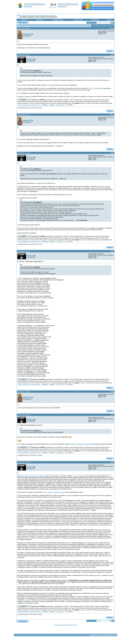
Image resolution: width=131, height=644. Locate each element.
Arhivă (112, 635)
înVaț (29, 100)
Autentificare (39, 20)
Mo (19, 100)
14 (106, 23)
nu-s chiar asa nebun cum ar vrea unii (33, 476)
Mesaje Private (78, 20)
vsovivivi (55, 492)
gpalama (27, 34)
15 (109, 23)
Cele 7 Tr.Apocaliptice (96, 88)
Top (115, 635)
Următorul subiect (71, 625)
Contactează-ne (94, 635)
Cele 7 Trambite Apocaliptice (81, 444)
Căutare (109, 20)
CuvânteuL (60, 105)
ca (47, 105)
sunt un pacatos (78, 476)
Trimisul (62, 492)
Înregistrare (24, 20)
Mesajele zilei (95, 20)
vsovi (45, 492)
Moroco (30, 59)
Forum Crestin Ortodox (25, 15)
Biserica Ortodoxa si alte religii (41, 15)
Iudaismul (53, 15)
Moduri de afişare (107, 26)
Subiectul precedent (60, 625)
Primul (99, 23)
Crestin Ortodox (104, 635)
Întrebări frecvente (58, 20)
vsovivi (50, 492)
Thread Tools (96, 26)
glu (46, 100)
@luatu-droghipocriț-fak (26, 105)
